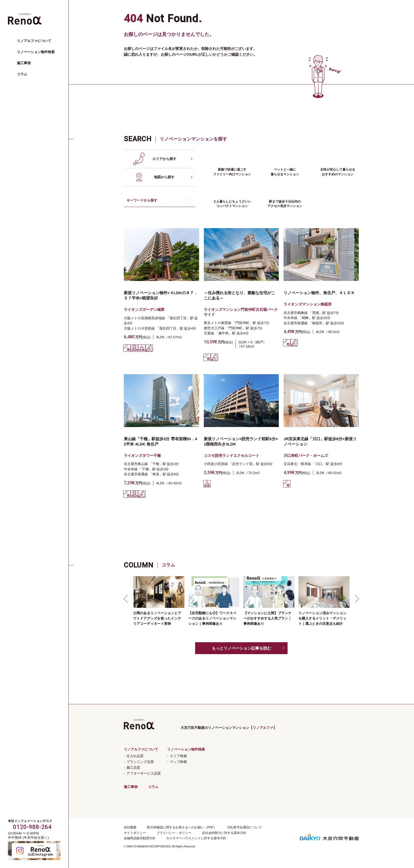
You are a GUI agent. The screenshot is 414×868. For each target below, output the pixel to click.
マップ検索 (178, 762)
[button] (126, 599)
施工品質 (133, 768)
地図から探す (164, 177)
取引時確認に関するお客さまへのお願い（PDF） (182, 827)
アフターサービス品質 (144, 773)
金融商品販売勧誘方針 (140, 838)
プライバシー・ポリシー (174, 833)
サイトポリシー (135, 833)
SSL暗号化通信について (245, 827)
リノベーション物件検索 (36, 52)
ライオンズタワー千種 (142, 456)
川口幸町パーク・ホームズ (306, 456)
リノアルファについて (34, 41)
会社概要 (130, 827)
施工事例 (24, 63)
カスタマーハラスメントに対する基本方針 (196, 838)
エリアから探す (164, 159)
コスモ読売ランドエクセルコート (232, 456)
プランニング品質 (140, 762)
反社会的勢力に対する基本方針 (224, 833)
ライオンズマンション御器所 (308, 304)
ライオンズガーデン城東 (144, 309)
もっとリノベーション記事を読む (241, 648)
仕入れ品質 (135, 756)
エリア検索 (178, 756)
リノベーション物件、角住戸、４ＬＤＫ (319, 293)
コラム (22, 74)
